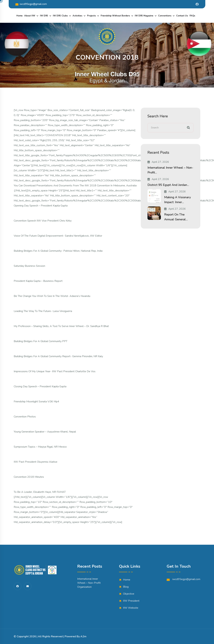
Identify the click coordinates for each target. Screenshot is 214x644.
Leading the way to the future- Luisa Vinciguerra (43, 311)
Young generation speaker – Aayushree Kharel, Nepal (45, 432)
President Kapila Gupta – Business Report (38, 281)
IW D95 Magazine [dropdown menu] (144, 16)
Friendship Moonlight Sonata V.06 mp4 (36, 402)
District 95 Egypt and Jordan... (168, 185)
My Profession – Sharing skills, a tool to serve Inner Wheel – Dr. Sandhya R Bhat (61, 326)
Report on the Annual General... (176, 217)
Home (19, 16)
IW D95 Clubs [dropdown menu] (60, 16)
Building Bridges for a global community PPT (41, 341)
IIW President (131, 601)
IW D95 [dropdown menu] (44, 16)
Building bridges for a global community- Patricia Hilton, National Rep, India (58, 251)
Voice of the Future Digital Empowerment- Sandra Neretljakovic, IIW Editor (58, 236)
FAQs (192, 16)
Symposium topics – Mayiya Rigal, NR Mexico (40, 447)
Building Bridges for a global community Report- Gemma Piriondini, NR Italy (58, 356)
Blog (126, 587)
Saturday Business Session (29, 266)
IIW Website (131, 608)
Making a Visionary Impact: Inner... (177, 200)
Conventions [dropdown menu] (165, 16)
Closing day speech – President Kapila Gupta (40, 386)
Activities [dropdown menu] (77, 16)
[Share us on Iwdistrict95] (197, 4)
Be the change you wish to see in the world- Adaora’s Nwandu (52, 296)
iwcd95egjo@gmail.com (31, 4)
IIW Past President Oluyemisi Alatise (36, 462)
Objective (129, 594)
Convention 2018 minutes (29, 477)
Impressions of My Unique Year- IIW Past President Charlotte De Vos (55, 371)
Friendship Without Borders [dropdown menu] (115, 16)
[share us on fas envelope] (28, 586)
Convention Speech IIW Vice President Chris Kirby (43, 221)
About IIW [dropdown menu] (30, 16)
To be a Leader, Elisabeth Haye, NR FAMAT (40, 492)
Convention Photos (25, 417)
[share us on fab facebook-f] (18, 586)
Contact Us (182, 16)
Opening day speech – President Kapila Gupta (41, 206)
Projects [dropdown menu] (91, 16)
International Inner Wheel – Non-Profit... (170, 170)
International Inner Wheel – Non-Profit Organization (89, 583)
